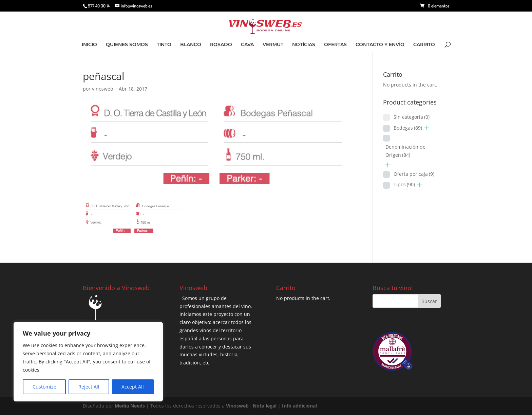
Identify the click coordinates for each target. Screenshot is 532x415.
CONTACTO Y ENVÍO (380, 45)
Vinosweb (237, 406)
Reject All (89, 387)
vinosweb (103, 89)
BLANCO (191, 45)
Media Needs (130, 406)
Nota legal (265, 406)
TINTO (164, 45)
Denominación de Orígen (405, 151)
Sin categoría (412, 117)
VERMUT (273, 45)
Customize (44, 387)
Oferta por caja (414, 174)
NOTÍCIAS (304, 45)
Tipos (404, 184)
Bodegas (408, 128)
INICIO (89, 45)
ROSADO (221, 45)
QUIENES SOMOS (127, 45)
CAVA (247, 45)
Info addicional (299, 406)
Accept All (133, 387)
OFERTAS (335, 45)
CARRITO (424, 45)
